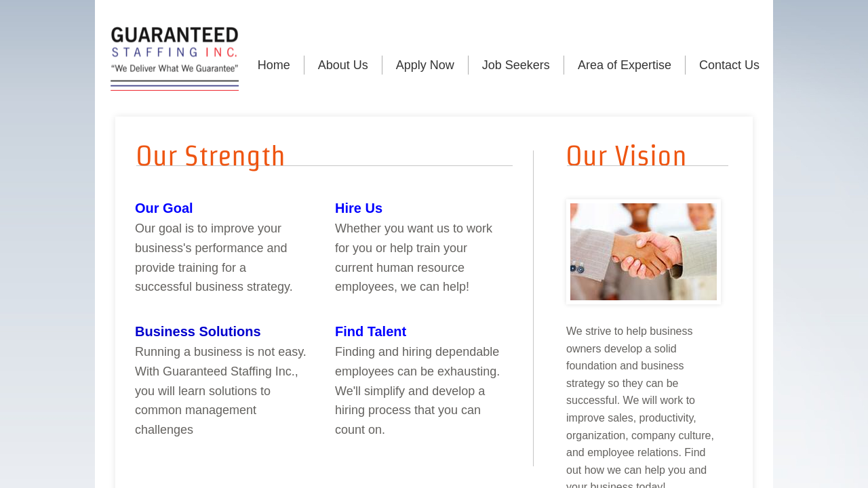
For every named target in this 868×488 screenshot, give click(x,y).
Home (274, 65)
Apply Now (425, 65)
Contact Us (729, 65)
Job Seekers (516, 65)
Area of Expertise (625, 65)
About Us (343, 65)
